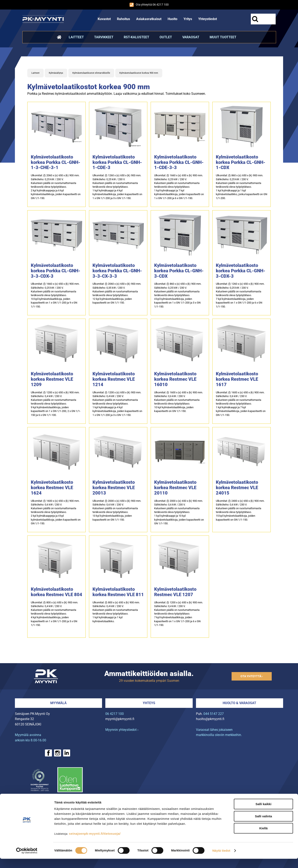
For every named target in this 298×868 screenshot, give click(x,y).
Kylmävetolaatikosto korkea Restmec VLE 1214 (114, 379)
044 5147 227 (214, 714)
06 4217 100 (115, 714)
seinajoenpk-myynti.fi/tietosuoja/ (95, 843)
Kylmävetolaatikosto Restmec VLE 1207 (175, 592)
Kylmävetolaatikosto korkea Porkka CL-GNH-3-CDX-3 (241, 271)
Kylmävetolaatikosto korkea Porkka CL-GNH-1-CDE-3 (117, 162)
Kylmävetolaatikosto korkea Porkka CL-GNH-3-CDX (179, 271)
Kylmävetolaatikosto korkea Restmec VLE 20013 (114, 488)
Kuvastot (104, 19)
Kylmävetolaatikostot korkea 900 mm (139, 73)
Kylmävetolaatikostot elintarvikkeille (91, 73)
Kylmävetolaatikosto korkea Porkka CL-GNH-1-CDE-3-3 (179, 162)
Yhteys (149, 703)
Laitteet (76, 37)
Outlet (166, 37)
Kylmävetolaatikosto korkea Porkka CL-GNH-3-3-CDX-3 (56, 271)
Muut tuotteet (223, 37)
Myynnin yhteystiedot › (122, 730)
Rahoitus (123, 19)
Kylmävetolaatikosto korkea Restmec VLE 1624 (52, 488)
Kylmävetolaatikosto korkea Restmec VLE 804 (56, 592)
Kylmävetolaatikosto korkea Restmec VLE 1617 (237, 379)
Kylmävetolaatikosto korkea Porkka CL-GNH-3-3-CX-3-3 (117, 271)
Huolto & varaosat (239, 703)
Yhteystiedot (208, 19)
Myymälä (58, 703)
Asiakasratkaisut (149, 19)
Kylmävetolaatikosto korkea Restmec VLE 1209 (52, 379)
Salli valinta (264, 825)
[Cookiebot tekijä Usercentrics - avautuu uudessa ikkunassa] (27, 860)
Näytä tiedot (221, 860)
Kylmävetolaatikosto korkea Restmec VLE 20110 (175, 488)
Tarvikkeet (104, 37)
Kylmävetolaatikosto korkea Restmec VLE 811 (118, 592)
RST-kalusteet (136, 37)
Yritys (188, 19)
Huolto (172, 19)
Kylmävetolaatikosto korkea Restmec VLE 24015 (237, 488)
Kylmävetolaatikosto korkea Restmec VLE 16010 (175, 379)
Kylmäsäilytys (56, 73)
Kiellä (263, 837)
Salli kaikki (264, 813)
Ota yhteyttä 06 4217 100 (149, 5)
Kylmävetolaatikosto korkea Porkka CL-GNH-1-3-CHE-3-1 (56, 162)
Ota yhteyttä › (252, 676)
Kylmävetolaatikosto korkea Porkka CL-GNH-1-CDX (241, 162)
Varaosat (191, 37)
